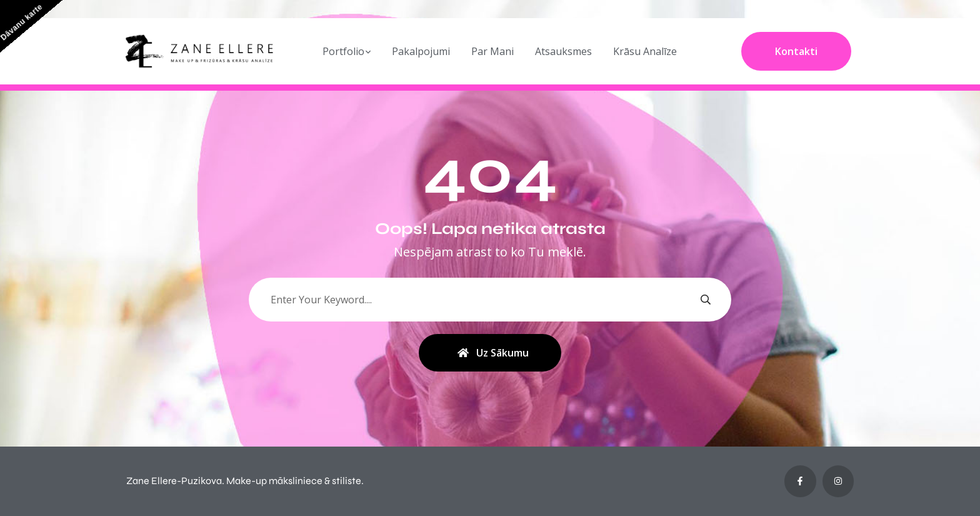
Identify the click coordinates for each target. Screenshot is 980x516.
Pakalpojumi (421, 51)
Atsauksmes (563, 51)
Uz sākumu (493, 353)
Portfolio (343, 51)
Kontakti (796, 51)
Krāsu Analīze (645, 51)
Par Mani (492, 51)
